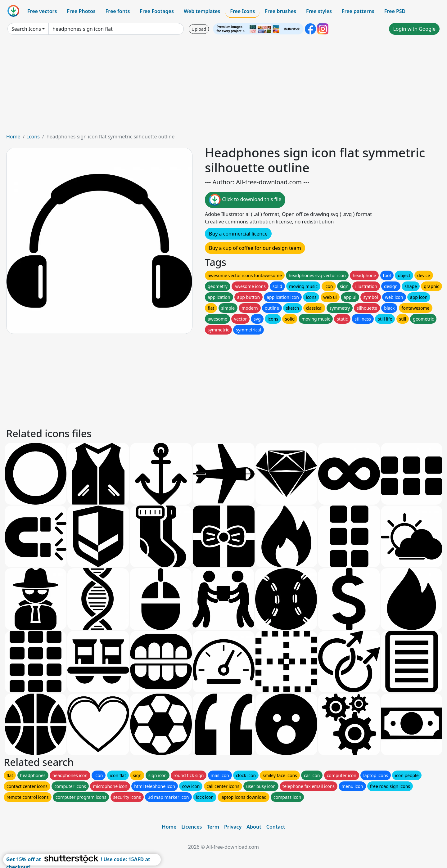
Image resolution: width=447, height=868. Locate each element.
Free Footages (157, 11)
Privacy (233, 827)
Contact (276, 827)
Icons (33, 137)
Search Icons (26, 29)
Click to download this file (245, 200)
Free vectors (42, 11)
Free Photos (81, 11)
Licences (192, 827)
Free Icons (242, 11)
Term (213, 827)
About (254, 827)
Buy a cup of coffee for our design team (255, 248)
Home (13, 137)
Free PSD (395, 11)
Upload (199, 29)
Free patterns (358, 11)
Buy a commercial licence (238, 234)
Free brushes (280, 11)
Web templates (202, 11)
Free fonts (118, 11)
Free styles (319, 11)
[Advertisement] (223, 86)
